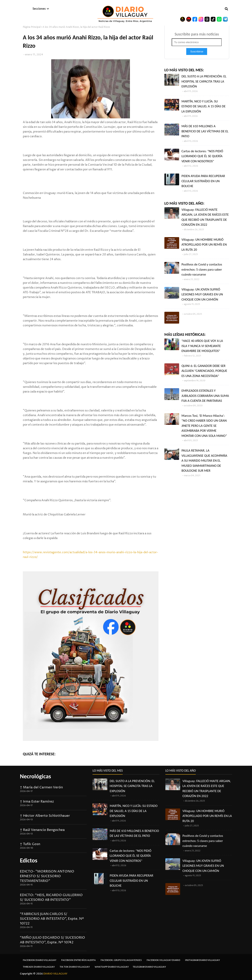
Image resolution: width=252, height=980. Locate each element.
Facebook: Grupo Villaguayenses (121, 960)
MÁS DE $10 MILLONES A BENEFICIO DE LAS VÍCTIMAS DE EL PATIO (205, 131)
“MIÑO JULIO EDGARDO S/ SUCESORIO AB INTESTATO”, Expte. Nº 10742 (52, 940)
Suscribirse (197, 52)
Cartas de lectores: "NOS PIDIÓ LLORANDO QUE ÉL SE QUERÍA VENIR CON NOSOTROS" (202, 156)
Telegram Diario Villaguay (149, 967)
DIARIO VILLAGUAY (55, 974)
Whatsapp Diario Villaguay (112, 967)
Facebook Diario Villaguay (40, 960)
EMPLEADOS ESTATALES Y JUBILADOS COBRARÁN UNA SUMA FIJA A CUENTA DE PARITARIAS (205, 396)
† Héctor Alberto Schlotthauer (45, 816)
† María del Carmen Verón (41, 787)
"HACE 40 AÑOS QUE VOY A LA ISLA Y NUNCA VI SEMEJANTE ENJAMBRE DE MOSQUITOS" (202, 346)
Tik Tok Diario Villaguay (75, 967)
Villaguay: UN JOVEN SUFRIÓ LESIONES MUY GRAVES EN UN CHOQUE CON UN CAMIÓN (202, 294)
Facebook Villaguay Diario (163, 960)
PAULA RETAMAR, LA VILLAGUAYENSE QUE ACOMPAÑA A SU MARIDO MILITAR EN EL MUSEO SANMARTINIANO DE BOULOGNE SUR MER (204, 461)
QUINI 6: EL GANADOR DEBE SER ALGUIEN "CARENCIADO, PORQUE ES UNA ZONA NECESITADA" (204, 371)
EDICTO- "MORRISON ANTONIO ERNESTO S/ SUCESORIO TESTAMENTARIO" (47, 876)
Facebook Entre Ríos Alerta (78, 960)
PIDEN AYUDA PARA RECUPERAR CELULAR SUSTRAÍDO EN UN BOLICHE (203, 181)
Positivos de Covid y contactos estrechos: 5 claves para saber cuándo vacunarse (202, 269)
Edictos (29, 860)
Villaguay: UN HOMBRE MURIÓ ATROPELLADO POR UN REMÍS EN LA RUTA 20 (204, 245)
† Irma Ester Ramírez (37, 802)
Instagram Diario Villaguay (202, 960)
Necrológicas (35, 776)
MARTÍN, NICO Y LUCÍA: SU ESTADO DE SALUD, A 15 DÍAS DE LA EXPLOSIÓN (204, 106)
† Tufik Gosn (30, 844)
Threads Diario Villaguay (39, 967)
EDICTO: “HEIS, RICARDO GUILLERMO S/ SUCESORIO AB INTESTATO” (51, 897)
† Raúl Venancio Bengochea (42, 830)
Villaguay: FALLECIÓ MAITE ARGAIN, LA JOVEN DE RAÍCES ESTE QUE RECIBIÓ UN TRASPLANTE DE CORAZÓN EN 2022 (205, 217)
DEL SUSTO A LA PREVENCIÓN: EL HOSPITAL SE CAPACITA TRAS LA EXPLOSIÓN (204, 81)
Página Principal (32, 27)
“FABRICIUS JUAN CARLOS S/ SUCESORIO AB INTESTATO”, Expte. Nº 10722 (52, 919)
